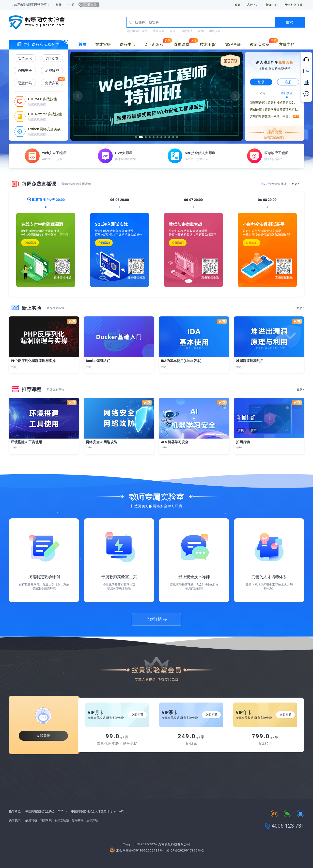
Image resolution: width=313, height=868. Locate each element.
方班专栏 (287, 44)
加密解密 (52, 71)
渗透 (145, 31)
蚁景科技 (31, 820)
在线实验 (103, 44)
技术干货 (208, 44)
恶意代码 (25, 83)
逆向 (173, 31)
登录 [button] (261, 82)
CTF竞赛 (52, 58)
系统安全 (159, 31)
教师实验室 (260, 44)
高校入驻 (253, 5)
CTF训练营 (154, 44)
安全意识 (25, 58)
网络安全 (215, 31)
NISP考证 (233, 44)
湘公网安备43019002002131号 (137, 851)
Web (201, 31)
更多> (296, 184)
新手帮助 (78, 820)
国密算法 (187, 31)
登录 (59, 5)
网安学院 (46, 820)
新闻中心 (272, 5)
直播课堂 (182, 44)
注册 (71, 5)
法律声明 (92, 820)
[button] (78, 96)
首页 (237, 5)
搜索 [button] (289, 22)
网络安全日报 (293, 5)
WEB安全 (25, 71)
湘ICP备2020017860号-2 (185, 851)
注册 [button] (288, 82)
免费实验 (52, 83)
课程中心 (128, 44)
